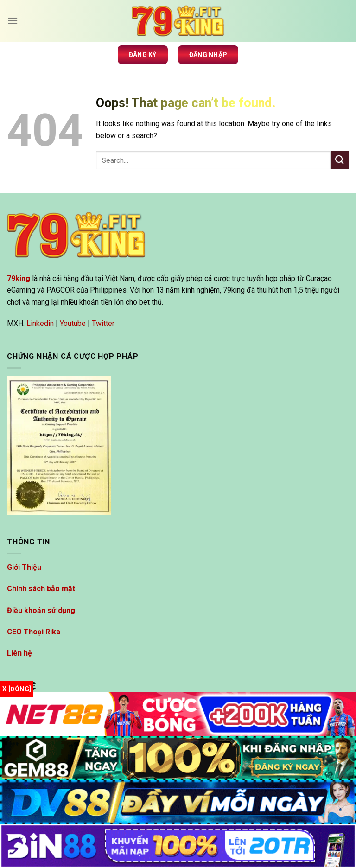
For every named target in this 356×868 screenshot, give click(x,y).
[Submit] (340, 160)
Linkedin (40, 323)
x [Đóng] (17, 689)
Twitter (103, 323)
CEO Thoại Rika (34, 632)
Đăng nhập (208, 55)
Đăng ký (143, 55)
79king (19, 278)
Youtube (73, 323)
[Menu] (13, 21)
